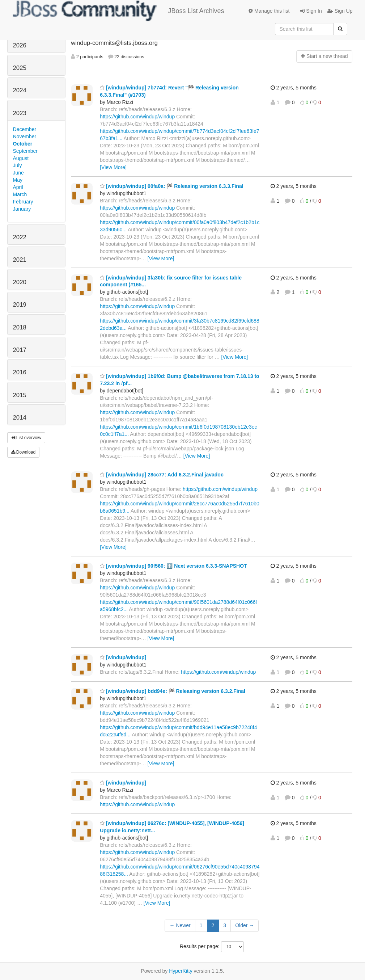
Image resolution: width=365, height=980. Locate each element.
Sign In (311, 11)
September (25, 151)
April (18, 187)
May (18, 180)
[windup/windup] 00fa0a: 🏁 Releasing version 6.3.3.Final (171, 186)
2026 (20, 45)
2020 (20, 282)
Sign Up (340, 11)
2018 (20, 327)
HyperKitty (181, 971)
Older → (245, 925)
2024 (20, 90)
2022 (20, 237)
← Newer (180, 925)
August (21, 158)
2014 (20, 418)
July (18, 165)
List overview (26, 438)
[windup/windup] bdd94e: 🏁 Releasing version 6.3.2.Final (173, 691)
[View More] (113, 167)
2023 (20, 113)
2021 (20, 260)
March (20, 194)
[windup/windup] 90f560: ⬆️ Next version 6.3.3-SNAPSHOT (173, 566)
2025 (20, 68)
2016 (20, 372)
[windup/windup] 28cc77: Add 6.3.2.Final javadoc (162, 475)
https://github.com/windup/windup (137, 117)
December (25, 129)
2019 (20, 305)
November (25, 136)
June (18, 173)
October (23, 144)
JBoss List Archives (118, 11)
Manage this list (269, 11)
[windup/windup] (123, 657)
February (23, 202)
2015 (20, 395)
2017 (20, 350)
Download (24, 452)
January (22, 209)
